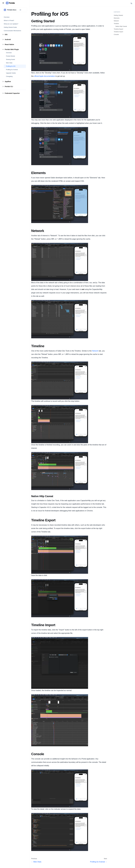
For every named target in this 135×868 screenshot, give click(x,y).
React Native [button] (9, 44)
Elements (117, 18)
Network (95, 351)
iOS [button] (6, 34)
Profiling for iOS (11, 66)
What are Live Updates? (11, 24)
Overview (7, 17)
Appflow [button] (8, 81)
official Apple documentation (45, 76)
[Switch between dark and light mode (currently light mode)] (132, 3)
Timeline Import (118, 32)
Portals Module (10, 56)
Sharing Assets (10, 59)
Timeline (116, 24)
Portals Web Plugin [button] (12, 49)
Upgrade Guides (11, 73)
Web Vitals (9, 63)
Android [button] (8, 39)
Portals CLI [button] (9, 86)
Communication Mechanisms (12, 31)
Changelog (9, 76)
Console (116, 34)
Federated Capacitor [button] (12, 93)
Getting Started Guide (10, 27)
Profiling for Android (12, 70)
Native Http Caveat (121, 26)
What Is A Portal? (9, 20)
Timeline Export (118, 29)
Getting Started (118, 15)
